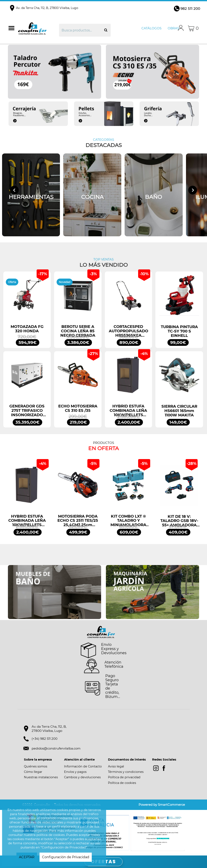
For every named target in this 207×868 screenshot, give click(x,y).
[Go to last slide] (14, 190)
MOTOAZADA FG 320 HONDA (27, 329)
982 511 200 (190, 9)
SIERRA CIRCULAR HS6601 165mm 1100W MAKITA (179, 411)
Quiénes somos (36, 766)
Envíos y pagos (75, 772)
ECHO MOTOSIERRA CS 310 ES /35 (78, 408)
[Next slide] (193, 190)
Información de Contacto (83, 766)
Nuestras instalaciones (41, 777)
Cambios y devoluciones (82, 777)
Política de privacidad (124, 777)
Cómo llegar (33, 772)
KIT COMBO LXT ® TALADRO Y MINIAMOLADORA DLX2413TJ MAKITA (128, 521)
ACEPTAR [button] (27, 857)
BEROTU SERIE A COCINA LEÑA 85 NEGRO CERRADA (78, 331)
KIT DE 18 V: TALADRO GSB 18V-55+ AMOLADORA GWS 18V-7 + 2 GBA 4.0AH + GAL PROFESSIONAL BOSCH (179, 521)
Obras (173, 28)
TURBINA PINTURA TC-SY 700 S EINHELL (179, 331)
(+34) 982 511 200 (45, 739)
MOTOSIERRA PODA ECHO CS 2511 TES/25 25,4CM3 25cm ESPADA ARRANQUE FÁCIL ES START (78, 521)
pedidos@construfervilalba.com (56, 748)
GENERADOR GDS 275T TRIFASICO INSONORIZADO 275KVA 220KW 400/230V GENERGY (27, 411)
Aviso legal (116, 766)
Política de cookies (122, 783)
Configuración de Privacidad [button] (66, 857)
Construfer (38, 28)
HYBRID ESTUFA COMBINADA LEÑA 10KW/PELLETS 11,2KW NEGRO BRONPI (128, 411)
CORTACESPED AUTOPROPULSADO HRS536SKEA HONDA (128, 331)
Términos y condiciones (126, 772)
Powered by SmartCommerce (162, 805)
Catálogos (151, 28)
